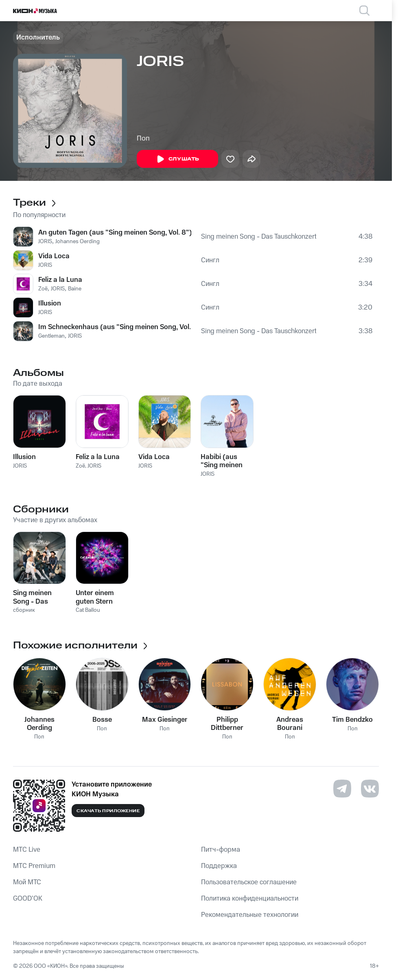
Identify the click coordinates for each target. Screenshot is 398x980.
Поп (143, 138)
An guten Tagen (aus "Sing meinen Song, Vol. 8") (115, 233)
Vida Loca (54, 256)
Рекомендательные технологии (250, 915)
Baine (75, 289)
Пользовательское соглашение (249, 882)
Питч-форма (221, 850)
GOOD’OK (28, 899)
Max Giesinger (165, 720)
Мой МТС (27, 882)
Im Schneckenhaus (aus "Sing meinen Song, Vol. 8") (115, 327)
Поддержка (219, 866)
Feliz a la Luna (60, 280)
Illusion (50, 303)
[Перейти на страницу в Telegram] (342, 789)
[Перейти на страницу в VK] (370, 789)
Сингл (210, 260)
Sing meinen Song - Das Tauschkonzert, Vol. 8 (259, 237)
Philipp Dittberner (227, 724)
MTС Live (27, 850)
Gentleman (51, 336)
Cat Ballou (88, 610)
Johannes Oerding (78, 242)
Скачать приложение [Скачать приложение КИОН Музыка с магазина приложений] (108, 811)
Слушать (177, 159)
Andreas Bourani (290, 724)
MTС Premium (34, 866)
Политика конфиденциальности (250, 899)
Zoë (43, 289)
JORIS (45, 242)
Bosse (102, 720)
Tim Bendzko (352, 720)
